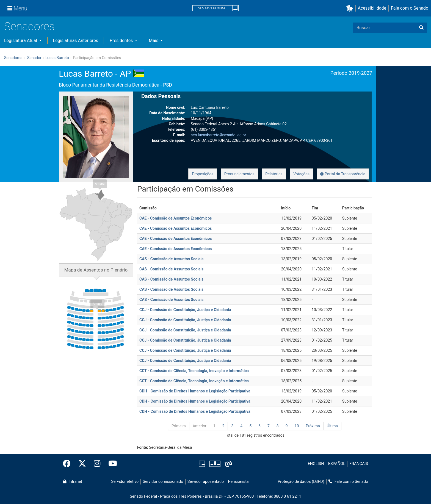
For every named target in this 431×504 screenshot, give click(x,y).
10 (297, 426)
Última (332, 426)
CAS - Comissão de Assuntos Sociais (171, 259)
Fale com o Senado (410, 8)
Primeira (179, 426)
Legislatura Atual (21, 41)
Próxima (313, 426)
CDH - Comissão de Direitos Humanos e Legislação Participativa (195, 391)
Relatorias (274, 174)
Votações (301, 174)
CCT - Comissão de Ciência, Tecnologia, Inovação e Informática (194, 371)
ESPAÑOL (337, 464)
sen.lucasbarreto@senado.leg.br (218, 135)
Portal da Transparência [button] (343, 174)
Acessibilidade (372, 8)
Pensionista (238, 482)
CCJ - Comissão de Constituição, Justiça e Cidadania (185, 310)
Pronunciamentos (239, 174)
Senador (34, 58)
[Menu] (17, 8)
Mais (154, 41)
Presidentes (122, 41)
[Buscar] (421, 28)
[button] (351, 8)
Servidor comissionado (163, 482)
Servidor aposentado (206, 482)
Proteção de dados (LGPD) (301, 482)
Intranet (73, 482)
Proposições (203, 174)
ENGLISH (316, 464)
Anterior (200, 426)
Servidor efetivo (125, 482)
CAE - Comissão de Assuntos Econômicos (176, 218)
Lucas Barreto (57, 58)
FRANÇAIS (359, 464)
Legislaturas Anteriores (76, 41)
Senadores (29, 27)
